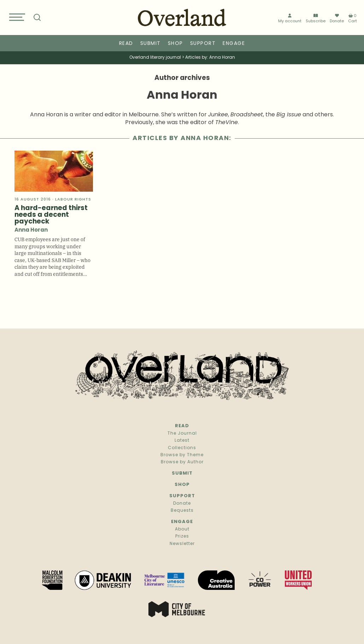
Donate (337, 18)
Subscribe (316, 19)
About (182, 529)
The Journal (182, 434)
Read (126, 44)
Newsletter (182, 544)
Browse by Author (182, 462)
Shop (175, 44)
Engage (234, 44)
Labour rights (73, 200)
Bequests (182, 511)
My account (290, 19)
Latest (182, 441)
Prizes (182, 536)
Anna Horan (31, 230)
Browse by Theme (182, 455)
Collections (182, 448)
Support (203, 44)
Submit (151, 44)
